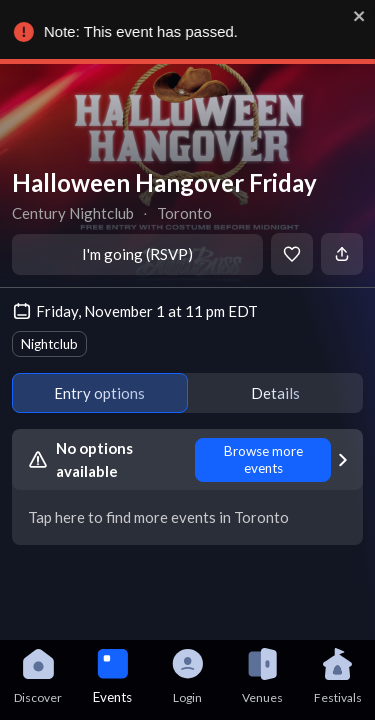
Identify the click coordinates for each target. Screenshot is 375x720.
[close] (356, 16)
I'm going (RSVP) (137, 254)
